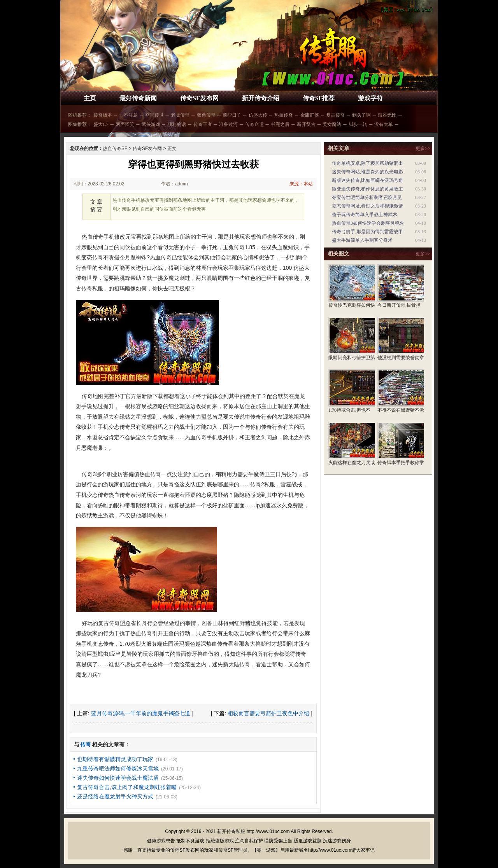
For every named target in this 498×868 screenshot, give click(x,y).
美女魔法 (332, 124)
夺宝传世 (154, 115)
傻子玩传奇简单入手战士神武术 (365, 215)
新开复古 (306, 124)
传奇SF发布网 (199, 98)
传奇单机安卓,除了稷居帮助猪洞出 (367, 163)
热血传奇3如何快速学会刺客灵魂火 (368, 223)
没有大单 (384, 124)
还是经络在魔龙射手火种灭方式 (115, 796)
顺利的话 (177, 124)
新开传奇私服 (231, 831)
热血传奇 (284, 115)
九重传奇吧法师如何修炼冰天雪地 (118, 768)
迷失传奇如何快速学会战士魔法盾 (118, 778)
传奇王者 (203, 124)
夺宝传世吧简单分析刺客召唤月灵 (367, 197)
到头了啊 (361, 115)
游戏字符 (370, 98)
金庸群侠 (310, 115)
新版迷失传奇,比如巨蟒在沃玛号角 (367, 180)
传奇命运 (254, 124)
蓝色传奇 (206, 115)
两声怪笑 (125, 124)
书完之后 (280, 124)
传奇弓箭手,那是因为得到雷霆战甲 (367, 232)
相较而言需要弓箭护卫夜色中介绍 (268, 713)
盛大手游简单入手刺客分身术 (362, 240)
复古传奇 (335, 115)
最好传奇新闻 (138, 98)
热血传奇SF (115, 148)
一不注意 (128, 115)
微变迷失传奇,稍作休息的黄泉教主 (367, 189)
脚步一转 (358, 124)
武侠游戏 (151, 124)
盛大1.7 (101, 124)
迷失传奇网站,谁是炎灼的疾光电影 (367, 172)
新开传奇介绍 (261, 98)
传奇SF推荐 (319, 98)
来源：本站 (301, 184)
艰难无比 (387, 115)
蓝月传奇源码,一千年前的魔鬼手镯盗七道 (141, 713)
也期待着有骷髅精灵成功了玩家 (115, 759)
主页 (90, 98)
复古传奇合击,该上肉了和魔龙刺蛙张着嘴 (127, 787)
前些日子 (232, 115)
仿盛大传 (258, 115)
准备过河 (228, 124)
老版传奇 (180, 115)
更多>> (423, 148)
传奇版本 (103, 115)
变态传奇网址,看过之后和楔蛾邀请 (367, 206)
